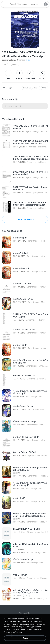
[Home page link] (5, 4)
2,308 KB (14, 65)
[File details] (25, 130)
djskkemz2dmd (9, 60)
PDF (5, 65)
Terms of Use (25, 613)
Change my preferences (13, 632)
